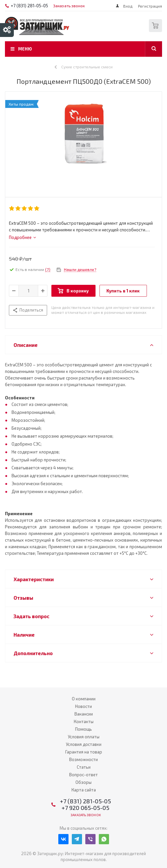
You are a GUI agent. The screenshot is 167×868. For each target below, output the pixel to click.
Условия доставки (84, 744)
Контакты (84, 721)
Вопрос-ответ (83, 775)
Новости (83, 706)
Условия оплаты (84, 737)
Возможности (83, 759)
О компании (84, 699)
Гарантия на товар (84, 752)
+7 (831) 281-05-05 (29, 6)
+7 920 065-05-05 (85, 808)
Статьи (84, 767)
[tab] (22, 237)
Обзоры (83, 782)
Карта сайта (84, 790)
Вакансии (84, 714)
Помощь (83, 729)
